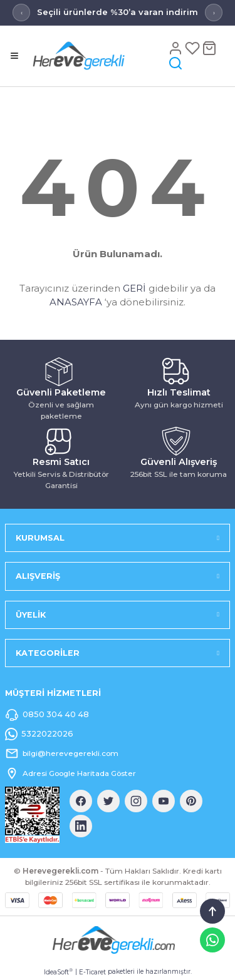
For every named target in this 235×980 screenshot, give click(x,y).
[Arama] (175, 63)
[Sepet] (209, 48)
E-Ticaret (92, 972)
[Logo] (97, 55)
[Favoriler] (193, 48)
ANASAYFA (76, 302)
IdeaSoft (58, 972)
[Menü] (14, 56)
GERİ (134, 288)
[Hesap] (176, 48)
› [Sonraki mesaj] (214, 13)
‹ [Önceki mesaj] (22, 13)
